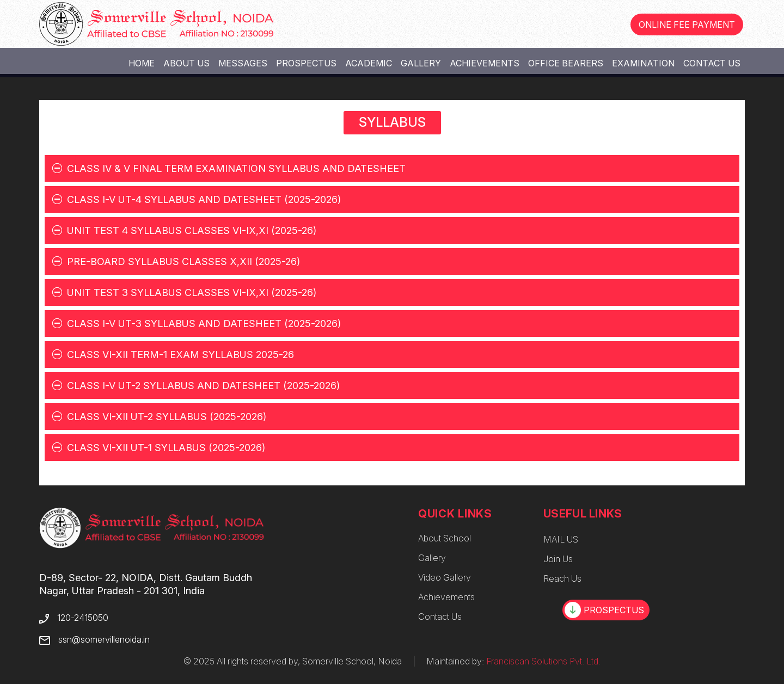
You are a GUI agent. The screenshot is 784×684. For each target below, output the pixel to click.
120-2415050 (83, 618)
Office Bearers (566, 63)
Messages (243, 63)
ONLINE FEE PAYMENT (687, 24)
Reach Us (562, 578)
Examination (643, 63)
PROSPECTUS (604, 610)
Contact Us (712, 63)
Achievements (485, 63)
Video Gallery (445, 577)
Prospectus (306, 63)
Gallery (421, 63)
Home (142, 63)
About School (445, 538)
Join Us (558, 559)
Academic (369, 63)
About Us (186, 63)
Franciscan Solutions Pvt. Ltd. (543, 661)
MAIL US (561, 539)
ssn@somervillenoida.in (104, 639)
